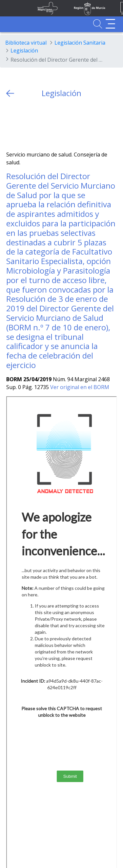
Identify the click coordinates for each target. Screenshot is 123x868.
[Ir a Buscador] (98, 24)
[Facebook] (24, 124)
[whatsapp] (37, 124)
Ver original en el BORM (80, 387)
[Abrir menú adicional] (110, 24)
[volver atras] (10, 93)
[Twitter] (11, 124)
